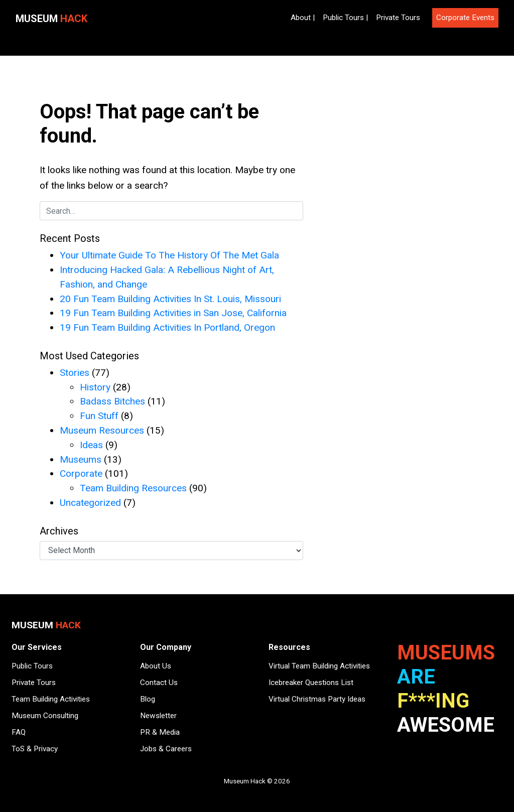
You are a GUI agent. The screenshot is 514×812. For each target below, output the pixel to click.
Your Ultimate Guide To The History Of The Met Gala (169, 255)
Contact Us (159, 683)
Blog (148, 699)
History (95, 387)
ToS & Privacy (35, 749)
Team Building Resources (133, 488)
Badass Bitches (112, 401)
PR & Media (160, 732)
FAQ (19, 732)
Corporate (81, 473)
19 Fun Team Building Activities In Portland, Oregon (167, 327)
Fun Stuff (99, 416)
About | (303, 18)
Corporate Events (465, 18)
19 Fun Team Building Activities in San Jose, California (173, 313)
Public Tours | (345, 18)
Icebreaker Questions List (311, 683)
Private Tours (398, 18)
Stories (75, 373)
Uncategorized (90, 503)
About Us (156, 666)
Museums (81, 459)
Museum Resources (102, 430)
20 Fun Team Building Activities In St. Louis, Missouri (170, 299)
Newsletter (158, 716)
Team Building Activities (51, 699)
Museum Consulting (45, 716)
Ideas (91, 445)
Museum (51, 19)
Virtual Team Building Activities (319, 666)
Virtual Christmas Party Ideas (317, 699)
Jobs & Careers (166, 749)
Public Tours (32, 666)
